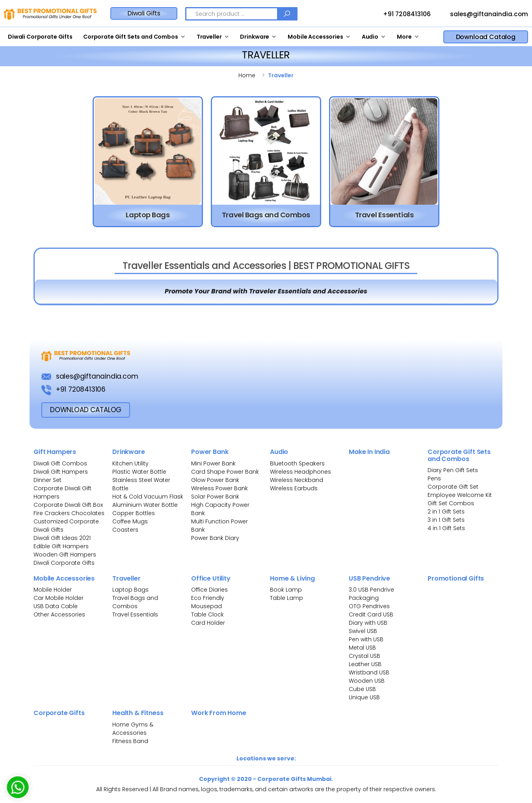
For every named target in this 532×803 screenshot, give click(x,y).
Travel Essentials (135, 614)
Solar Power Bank (215, 497)
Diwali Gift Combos (60, 463)
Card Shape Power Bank (225, 472)
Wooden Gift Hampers (65, 555)
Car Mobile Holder (59, 598)
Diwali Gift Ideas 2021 (62, 538)
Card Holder (208, 623)
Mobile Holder (53, 590)
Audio (370, 37)
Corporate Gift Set (453, 487)
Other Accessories (59, 614)
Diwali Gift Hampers (61, 472)
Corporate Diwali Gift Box (68, 505)
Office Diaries (209, 590)
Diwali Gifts (144, 13)
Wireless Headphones (300, 472)
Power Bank (210, 452)
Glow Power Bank (215, 480)
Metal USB (362, 648)
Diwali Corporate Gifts (40, 37)
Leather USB (365, 664)
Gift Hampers (55, 452)
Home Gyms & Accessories (133, 729)
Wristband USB (369, 672)
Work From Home (219, 713)
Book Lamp (286, 590)
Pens (434, 478)
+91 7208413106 (400, 15)
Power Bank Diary (215, 538)
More (404, 37)
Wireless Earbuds (294, 488)
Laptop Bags (130, 590)
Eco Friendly (208, 598)
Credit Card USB (371, 614)
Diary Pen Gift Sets (453, 470)
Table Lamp (286, 598)
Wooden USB (367, 681)
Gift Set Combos (451, 503)
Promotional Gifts (456, 578)
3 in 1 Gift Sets (446, 520)
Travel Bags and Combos (135, 602)
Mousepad (206, 606)
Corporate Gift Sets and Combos (131, 37)
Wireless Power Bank (219, 488)
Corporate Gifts (59, 713)
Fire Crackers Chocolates (69, 513)
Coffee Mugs (130, 521)
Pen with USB (366, 639)
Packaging (364, 598)
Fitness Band (130, 741)
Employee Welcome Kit (460, 495)
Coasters (125, 530)
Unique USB (364, 697)
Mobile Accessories (315, 37)
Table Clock (207, 614)
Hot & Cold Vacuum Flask (148, 497)
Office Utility (211, 578)
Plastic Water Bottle (139, 472)
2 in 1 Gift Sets (446, 512)
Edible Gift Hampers (61, 546)
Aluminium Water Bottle (145, 505)
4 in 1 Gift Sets (446, 528)
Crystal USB (365, 656)
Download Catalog (486, 37)
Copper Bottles (134, 513)
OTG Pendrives (369, 606)
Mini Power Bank (213, 463)
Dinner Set (47, 480)
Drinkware (255, 37)
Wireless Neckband (297, 480)
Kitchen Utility (130, 463)
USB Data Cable (56, 606)
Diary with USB (368, 623)
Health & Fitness (138, 713)
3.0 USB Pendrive (371, 590)
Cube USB (362, 689)
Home (247, 75)
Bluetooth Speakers (297, 463)
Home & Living (292, 578)
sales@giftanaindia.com (482, 15)
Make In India (369, 452)
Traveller (209, 37)
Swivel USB (363, 631)
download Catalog (86, 410)
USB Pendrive (369, 578)
